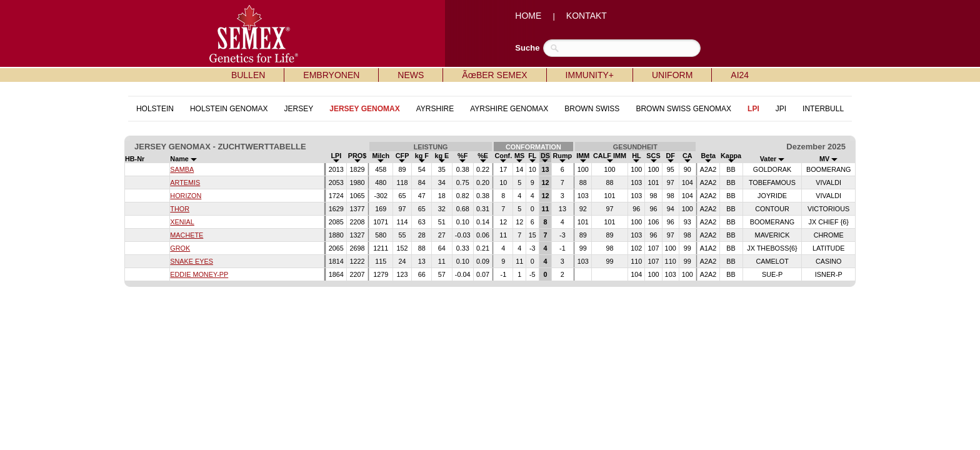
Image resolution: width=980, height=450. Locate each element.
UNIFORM (672, 75)
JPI (781, 109)
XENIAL (182, 222)
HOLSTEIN (155, 109)
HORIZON (186, 196)
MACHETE (187, 235)
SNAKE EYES (192, 261)
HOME (528, 16)
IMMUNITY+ (590, 75)
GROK (180, 248)
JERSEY (299, 109)
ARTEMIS (185, 182)
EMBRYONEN (331, 75)
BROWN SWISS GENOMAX (683, 109)
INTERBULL (823, 109)
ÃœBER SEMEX (494, 75)
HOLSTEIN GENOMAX (229, 109)
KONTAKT (587, 16)
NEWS (411, 75)
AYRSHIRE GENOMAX (509, 109)
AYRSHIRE (435, 109)
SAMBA (182, 169)
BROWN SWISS (592, 109)
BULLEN (248, 75)
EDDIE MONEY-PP (199, 274)
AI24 (740, 75)
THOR (180, 209)
